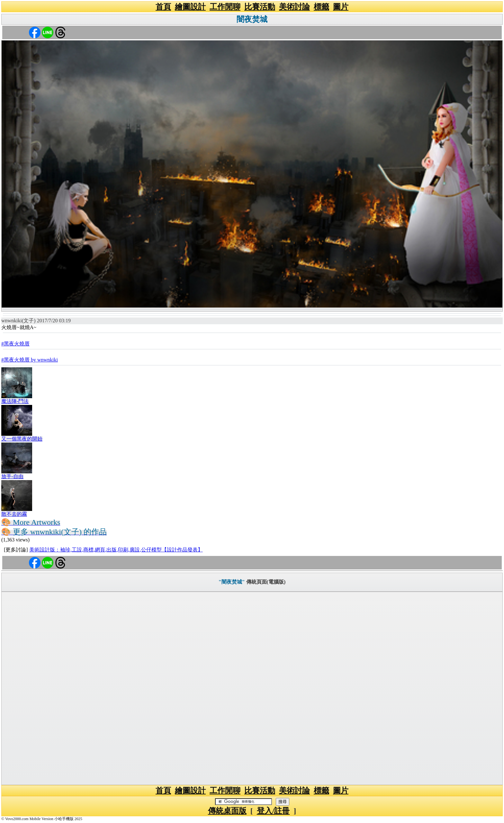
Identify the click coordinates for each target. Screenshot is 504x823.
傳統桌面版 (227, 811)
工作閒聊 (225, 7)
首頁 (163, 7)
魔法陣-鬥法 (15, 401)
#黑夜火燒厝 (15, 344)
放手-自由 (12, 476)
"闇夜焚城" (232, 582)
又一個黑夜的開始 (22, 439)
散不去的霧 (14, 514)
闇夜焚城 (252, 19)
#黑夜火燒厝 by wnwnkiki (30, 360)
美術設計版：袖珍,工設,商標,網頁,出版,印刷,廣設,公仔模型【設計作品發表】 (116, 550)
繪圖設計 (190, 7)
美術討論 (294, 7)
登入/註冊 (273, 811)
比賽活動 (260, 7)
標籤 (321, 7)
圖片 (341, 7)
